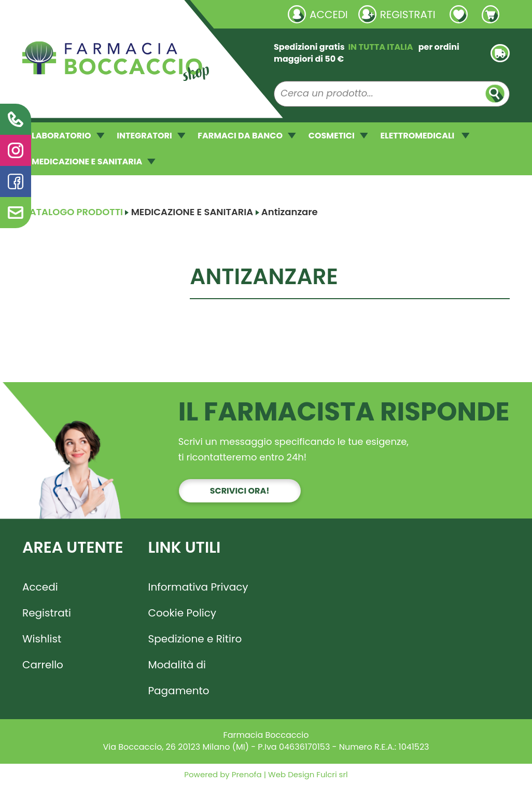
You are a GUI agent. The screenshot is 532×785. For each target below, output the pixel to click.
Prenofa (246, 774)
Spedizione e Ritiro (195, 639)
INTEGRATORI (151, 136)
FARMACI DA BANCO (247, 136)
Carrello (43, 665)
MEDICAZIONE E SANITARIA (94, 162)
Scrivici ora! (240, 491)
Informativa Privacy (198, 587)
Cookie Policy (183, 613)
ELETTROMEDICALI (425, 136)
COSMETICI (338, 136)
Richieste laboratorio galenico (84, 14)
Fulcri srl (332, 774)
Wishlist (42, 639)
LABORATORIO (68, 136)
